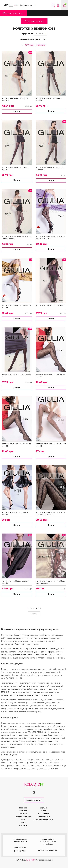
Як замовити (44, 814)
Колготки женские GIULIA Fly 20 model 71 (15, 99)
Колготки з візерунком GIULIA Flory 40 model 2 (50, 169)
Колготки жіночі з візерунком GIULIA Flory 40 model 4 (17, 238)
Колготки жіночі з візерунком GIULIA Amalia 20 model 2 (51, 238)
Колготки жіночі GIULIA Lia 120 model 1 (51, 307)
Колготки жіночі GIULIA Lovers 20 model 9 (15, 513)
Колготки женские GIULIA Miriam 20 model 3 (50, 376)
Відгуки (44, 808)
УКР (6, 5)
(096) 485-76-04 (20, 851)
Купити (17, 111)
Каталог (23, 811)
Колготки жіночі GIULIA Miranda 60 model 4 (16, 582)
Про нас (23, 808)
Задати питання (34, 800)
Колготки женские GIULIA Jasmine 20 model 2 (51, 445)
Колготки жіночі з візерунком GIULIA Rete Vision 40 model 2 (51, 513)
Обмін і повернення (44, 820)
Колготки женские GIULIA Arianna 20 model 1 (17, 307)
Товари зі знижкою (35, 45)
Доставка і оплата (23, 817)
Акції (23, 823)
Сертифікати (44, 817)
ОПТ (23, 820)
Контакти (23, 826)
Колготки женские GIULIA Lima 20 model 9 (16, 169)
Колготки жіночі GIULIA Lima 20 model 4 (48, 99)
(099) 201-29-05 (20, 848)
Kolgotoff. (31, 860)
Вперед (34, 614)
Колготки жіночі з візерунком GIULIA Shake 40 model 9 (51, 582)
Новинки (23, 814)
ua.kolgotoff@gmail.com (48, 850)
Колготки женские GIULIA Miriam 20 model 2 (16, 445)
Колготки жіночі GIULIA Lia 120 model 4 (17, 376)
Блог (44, 811)
